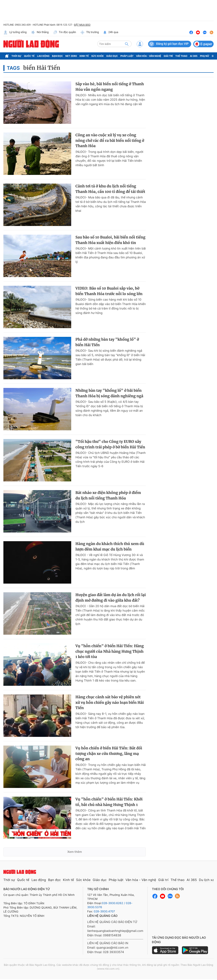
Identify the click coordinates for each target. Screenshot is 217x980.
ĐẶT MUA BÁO (82, 25)
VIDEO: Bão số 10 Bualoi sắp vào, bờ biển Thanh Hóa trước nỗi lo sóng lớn (109, 291)
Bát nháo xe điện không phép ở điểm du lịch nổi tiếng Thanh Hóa (108, 495)
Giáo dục (112, 56)
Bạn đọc (58, 56)
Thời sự (16, 56)
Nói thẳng (40, 32)
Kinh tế (84, 56)
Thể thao (181, 56)
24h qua (111, 32)
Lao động (43, 56)
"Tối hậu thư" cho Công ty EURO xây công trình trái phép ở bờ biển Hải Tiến (110, 444)
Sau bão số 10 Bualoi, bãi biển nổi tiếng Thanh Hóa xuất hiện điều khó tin (110, 240)
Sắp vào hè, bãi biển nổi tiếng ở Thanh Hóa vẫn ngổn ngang (110, 87)
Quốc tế (29, 56)
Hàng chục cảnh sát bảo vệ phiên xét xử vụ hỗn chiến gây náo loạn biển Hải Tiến (110, 702)
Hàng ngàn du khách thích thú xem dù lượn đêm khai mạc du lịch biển (110, 546)
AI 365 (194, 56)
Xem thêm (75, 852)
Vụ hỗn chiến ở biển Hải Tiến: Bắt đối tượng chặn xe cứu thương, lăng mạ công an (109, 753)
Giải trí (168, 56)
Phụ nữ (205, 56)
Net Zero (71, 56)
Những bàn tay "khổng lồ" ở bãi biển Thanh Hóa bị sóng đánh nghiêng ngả (109, 393)
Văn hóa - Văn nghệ (149, 56)
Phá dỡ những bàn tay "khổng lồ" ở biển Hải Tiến (107, 342)
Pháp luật (127, 56)
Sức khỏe (97, 56)
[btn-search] (127, 44)
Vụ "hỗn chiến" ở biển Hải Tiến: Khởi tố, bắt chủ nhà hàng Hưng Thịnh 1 (109, 802)
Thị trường (90, 32)
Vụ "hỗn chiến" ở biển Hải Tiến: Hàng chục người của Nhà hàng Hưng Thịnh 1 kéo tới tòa (110, 651)
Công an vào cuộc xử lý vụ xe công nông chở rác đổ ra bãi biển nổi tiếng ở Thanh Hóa (110, 140)
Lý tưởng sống (15, 32)
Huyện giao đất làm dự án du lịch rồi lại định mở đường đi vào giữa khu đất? (111, 598)
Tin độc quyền (65, 32)
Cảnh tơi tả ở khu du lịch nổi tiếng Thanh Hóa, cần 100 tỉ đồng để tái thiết (110, 189)
